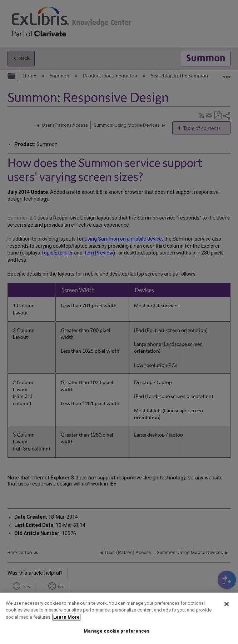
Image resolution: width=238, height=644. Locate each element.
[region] (119, 618)
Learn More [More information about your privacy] (66, 617)
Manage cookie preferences (116, 631)
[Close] (227, 604)
